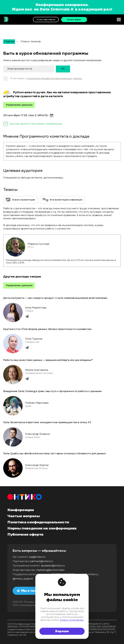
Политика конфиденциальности (38, 522)
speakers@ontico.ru (53, 566)
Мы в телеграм (32, 591)
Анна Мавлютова (36, 308)
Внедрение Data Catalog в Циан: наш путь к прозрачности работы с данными (52, 391)
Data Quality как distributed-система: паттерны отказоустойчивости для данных (54, 454)
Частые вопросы (24, 516)
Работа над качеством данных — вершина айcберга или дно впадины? (48, 360)
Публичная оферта (25, 535)
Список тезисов (31, 42)
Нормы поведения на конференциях (42, 528)
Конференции (21, 510)
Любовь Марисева (37, 403)
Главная (9, 42)
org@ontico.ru (37, 557)
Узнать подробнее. (72, 620)
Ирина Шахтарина (37, 370)
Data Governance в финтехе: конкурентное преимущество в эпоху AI (47, 422)
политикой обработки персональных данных (55, 78)
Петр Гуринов (34, 339)
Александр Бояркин (38, 434)
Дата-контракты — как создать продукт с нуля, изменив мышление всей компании (55, 298)
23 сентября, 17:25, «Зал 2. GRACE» (26, 116)
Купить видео (74, 20)
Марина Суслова (38, 244)
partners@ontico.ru (41, 561)
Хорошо (62, 631)
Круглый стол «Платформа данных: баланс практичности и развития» (47, 329)
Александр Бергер (37, 465)
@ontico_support (23, 579)
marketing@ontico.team (50, 570)
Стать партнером (46, 20)
